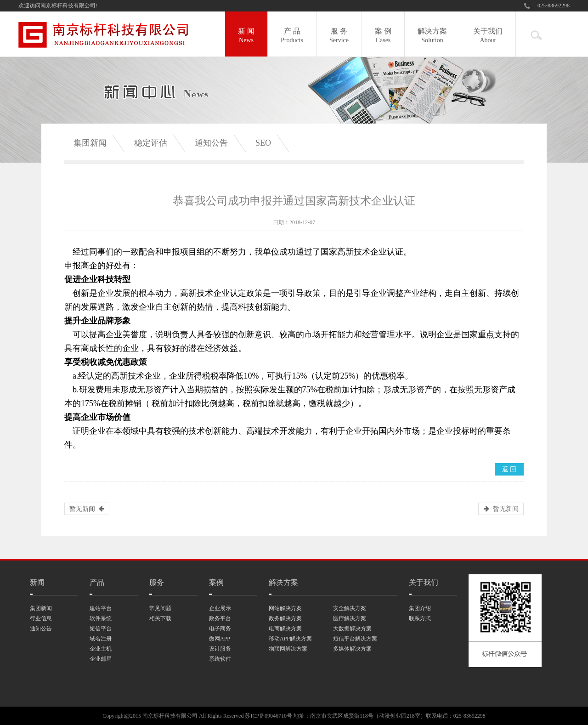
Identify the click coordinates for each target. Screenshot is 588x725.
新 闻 (246, 36)
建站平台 (101, 608)
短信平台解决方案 (355, 639)
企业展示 (220, 608)
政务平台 (220, 618)
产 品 (292, 36)
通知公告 (211, 143)
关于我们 (488, 36)
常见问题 (160, 608)
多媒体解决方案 (352, 649)
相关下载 (160, 618)
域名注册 (101, 639)
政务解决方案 (285, 618)
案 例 (383, 36)
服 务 (339, 36)
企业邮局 (101, 659)
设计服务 (220, 649)
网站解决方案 (285, 608)
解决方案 (432, 36)
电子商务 (220, 629)
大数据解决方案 (352, 629)
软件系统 (101, 618)
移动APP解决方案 (290, 639)
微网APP (220, 639)
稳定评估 (151, 143)
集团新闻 (90, 143)
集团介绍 (420, 608)
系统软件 (220, 659)
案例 (216, 582)
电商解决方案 (285, 629)
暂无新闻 (82, 509)
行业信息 (41, 618)
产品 (97, 582)
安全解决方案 (350, 608)
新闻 (37, 582)
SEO (263, 143)
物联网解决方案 (288, 649)
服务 (157, 582)
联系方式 (420, 618)
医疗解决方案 (350, 618)
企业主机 (101, 649)
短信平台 (101, 629)
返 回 (509, 469)
